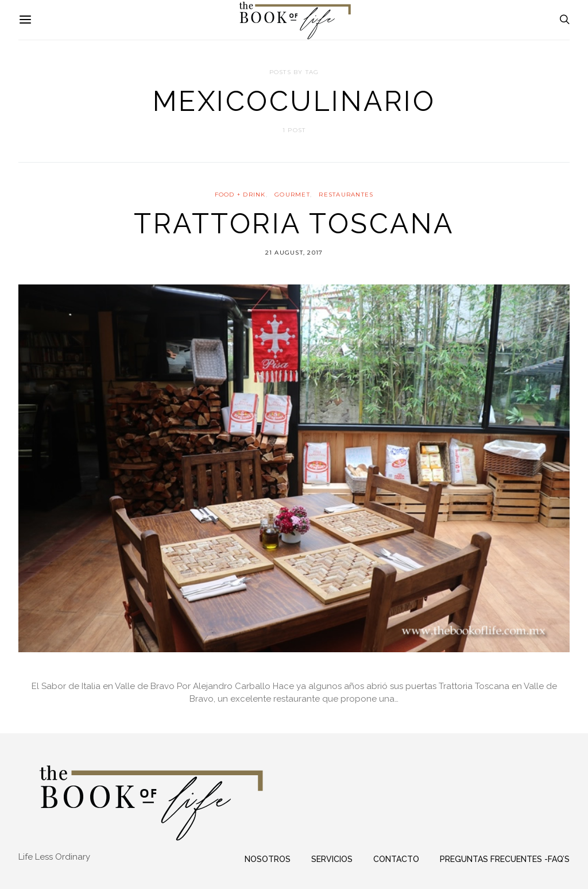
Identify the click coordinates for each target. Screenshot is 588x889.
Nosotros (268, 859)
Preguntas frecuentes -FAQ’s (505, 859)
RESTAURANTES (346, 195)
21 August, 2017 (294, 253)
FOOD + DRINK (240, 195)
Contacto (396, 859)
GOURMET (292, 195)
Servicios (332, 859)
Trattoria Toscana (294, 224)
